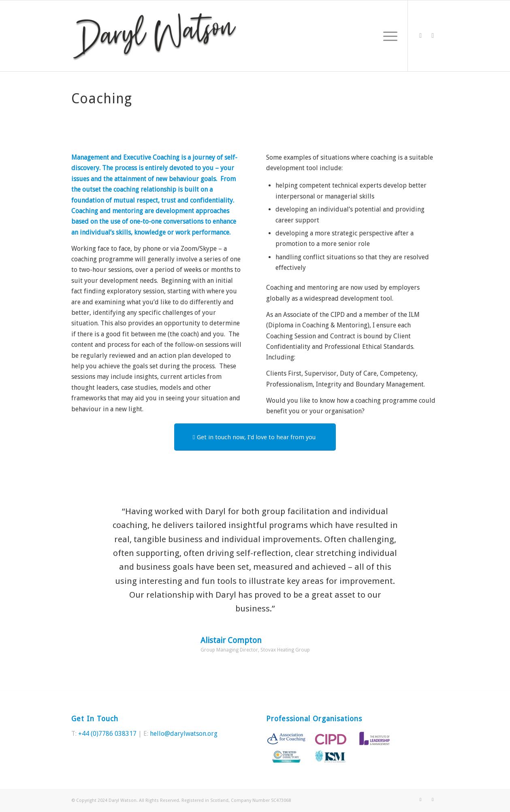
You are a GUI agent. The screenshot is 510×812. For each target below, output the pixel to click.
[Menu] (388, 36)
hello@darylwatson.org (184, 734)
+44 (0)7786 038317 (107, 734)
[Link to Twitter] (420, 36)
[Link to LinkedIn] (433, 36)
